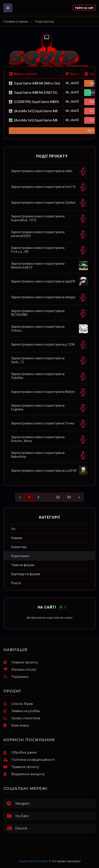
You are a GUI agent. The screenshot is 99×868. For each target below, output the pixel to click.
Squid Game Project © (35, 861)
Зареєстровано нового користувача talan (42, 171)
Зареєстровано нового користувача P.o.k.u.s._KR (38, 250)
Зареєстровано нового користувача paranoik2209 (38, 234)
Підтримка (16, 677)
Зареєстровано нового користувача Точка (43, 423)
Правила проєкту (21, 767)
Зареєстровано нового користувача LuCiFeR (44, 471)
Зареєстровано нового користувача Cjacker (43, 203)
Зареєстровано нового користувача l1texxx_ (38, 329)
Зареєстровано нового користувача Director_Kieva (38, 439)
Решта (16, 583)
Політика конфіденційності (29, 760)
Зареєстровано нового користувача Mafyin (43, 392)
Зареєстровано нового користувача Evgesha (38, 407)
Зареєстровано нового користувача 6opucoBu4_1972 (38, 218)
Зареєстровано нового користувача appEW (43, 281)
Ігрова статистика (22, 718)
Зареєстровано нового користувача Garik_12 (38, 360)
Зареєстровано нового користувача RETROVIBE (38, 313)
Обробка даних (20, 752)
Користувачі (20, 556)
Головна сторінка (16, 22)
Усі (13, 529)
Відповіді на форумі (26, 574)
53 (69, 497)
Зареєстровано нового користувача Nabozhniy (38, 455)
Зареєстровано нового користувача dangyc (43, 297)
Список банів (18, 704)
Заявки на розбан (22, 711)
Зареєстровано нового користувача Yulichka (38, 376)
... (48, 497)
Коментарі (19, 547)
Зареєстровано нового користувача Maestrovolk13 (38, 265)
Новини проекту (21, 662)
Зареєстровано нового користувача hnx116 (43, 187)
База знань (16, 725)
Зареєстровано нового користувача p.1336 (43, 344)
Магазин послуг (20, 670)
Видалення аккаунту (24, 774)
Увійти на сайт (84, 8)
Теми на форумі (23, 565)
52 (58, 497)
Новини (17, 538)
